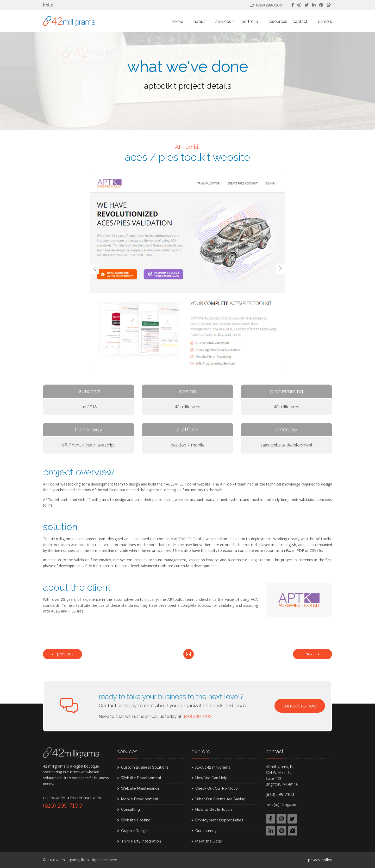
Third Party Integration (141, 841)
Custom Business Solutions (145, 767)
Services (223, 21)
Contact (300, 21)
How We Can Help (211, 778)
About (199, 21)
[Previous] (63, 654)
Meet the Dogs (209, 841)
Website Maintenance (140, 788)
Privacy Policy (320, 860)
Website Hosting (136, 820)
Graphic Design (134, 831)
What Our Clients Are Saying (220, 799)
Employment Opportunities (219, 820)
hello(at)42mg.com (282, 804)
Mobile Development (140, 799)
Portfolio (250, 21)
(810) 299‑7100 (269, 5)
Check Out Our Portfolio (217, 788)
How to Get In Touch (214, 809)
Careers (325, 21)
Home (177, 21)
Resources (278, 21)
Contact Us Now (300, 706)
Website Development (141, 778)
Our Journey (206, 831)
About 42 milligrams (213, 767)
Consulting (130, 809)
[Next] (312, 654)
